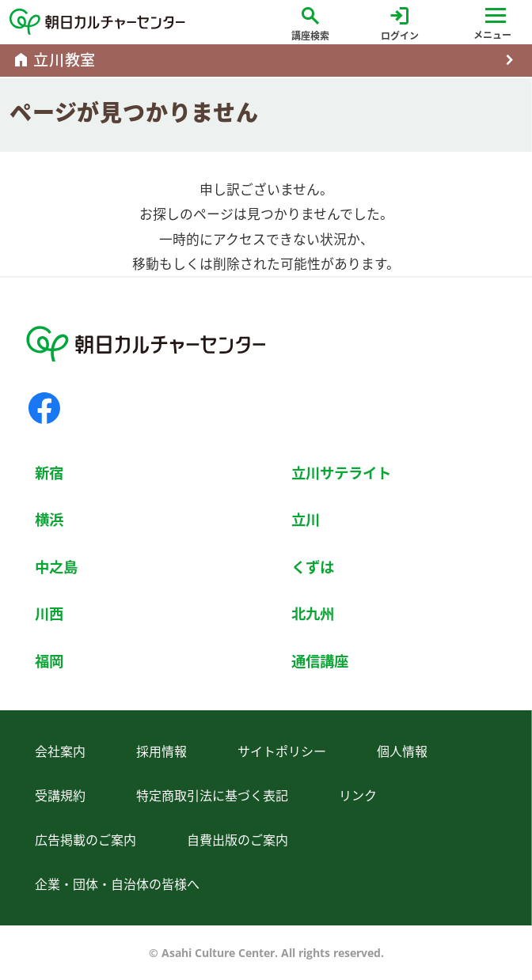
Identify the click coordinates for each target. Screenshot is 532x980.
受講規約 (60, 796)
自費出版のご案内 (237, 840)
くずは (313, 567)
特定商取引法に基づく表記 (212, 796)
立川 (306, 519)
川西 (49, 613)
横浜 (49, 519)
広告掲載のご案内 (85, 840)
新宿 (49, 473)
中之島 (56, 567)
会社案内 (60, 751)
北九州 (313, 613)
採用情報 (161, 751)
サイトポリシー (282, 751)
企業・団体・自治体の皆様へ (117, 884)
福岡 (49, 661)
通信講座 (320, 661)
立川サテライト (341, 473)
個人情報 (402, 751)
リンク (358, 796)
